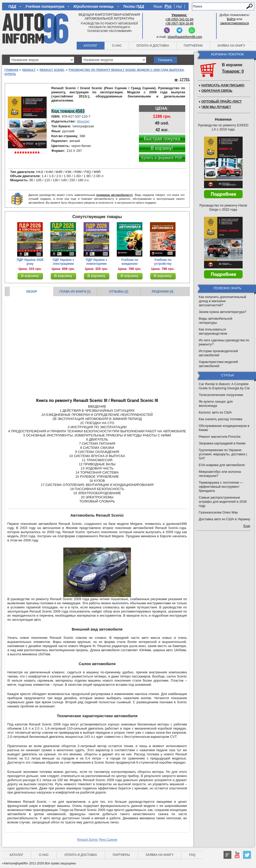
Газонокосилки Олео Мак (218, 512)
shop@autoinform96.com (185, 37)
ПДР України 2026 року (30, 262)
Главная (11, 70)
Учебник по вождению (130, 262)
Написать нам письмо (223, 85)
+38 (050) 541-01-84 (179, 19)
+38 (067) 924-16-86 (179, 23)
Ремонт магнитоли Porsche (220, 437)
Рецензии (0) (163, 292)
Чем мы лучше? (216, 107)
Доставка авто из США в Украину (225, 519)
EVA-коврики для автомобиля (222, 465)
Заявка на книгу (231, 46)
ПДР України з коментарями (97, 262)
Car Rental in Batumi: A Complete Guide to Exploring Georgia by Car (224, 386)
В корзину (30, 276)
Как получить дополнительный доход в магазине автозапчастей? (223, 301)
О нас (117, 46)
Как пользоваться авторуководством (213, 331)
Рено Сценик (108, 840)
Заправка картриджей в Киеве (222, 443)
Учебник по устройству (163, 262)
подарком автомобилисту (114, 195)
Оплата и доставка (153, 46)
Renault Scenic (52, 70)
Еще (247, 526)
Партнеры (121, 855)
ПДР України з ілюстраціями (63, 262)
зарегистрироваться (235, 23)
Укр (179, 6)
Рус (168, 6)
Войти (231, 19)
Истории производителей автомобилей (218, 353)
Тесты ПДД (134, 6)
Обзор (32, 292)
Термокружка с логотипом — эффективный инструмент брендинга (221, 487)
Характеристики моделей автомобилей (218, 364)
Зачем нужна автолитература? (223, 312)
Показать (165, 60)
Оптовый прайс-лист (222, 101)
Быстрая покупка (162, 139)
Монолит (83, 121)
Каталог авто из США (215, 412)
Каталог (91, 46)
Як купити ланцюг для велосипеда (216, 404)
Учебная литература (45, 6)
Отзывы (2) (119, 292)
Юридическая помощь (94, 6)
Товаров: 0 (233, 71)
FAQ (192, 855)
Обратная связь (217, 91)
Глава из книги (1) (75, 292)
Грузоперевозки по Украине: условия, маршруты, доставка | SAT (223, 454)
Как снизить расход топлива (221, 419)
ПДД (12, 6)
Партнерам (193, 46)
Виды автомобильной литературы (216, 321)
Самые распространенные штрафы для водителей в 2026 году (223, 502)
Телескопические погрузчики (221, 395)
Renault (29, 70)
